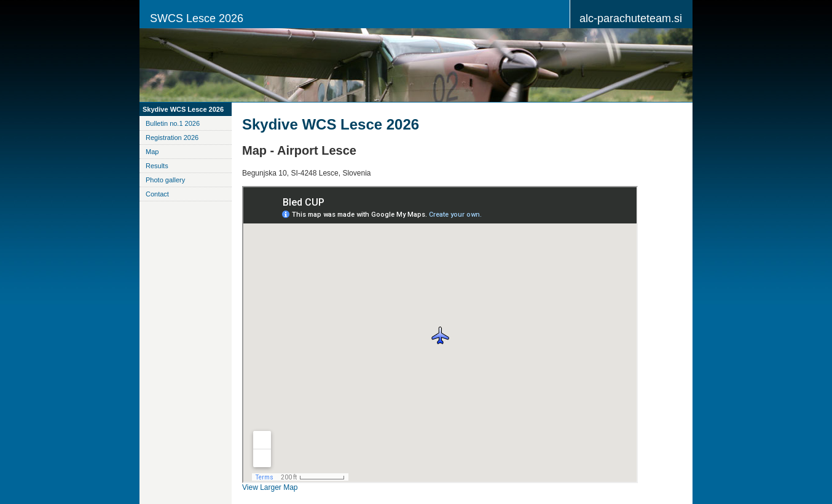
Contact (157, 194)
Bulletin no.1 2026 (173, 123)
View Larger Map (270, 487)
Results (157, 166)
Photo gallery (165, 180)
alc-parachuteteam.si (631, 18)
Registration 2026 (172, 138)
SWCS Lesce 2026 (197, 18)
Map (152, 152)
